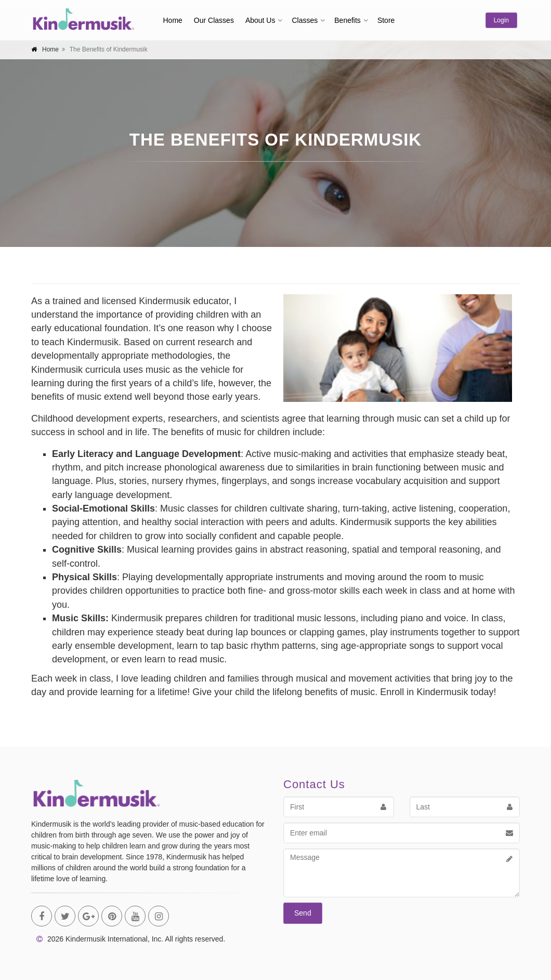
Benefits (347, 20)
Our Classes (214, 20)
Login (501, 20)
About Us (260, 20)
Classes (305, 20)
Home (173, 20)
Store (386, 20)
